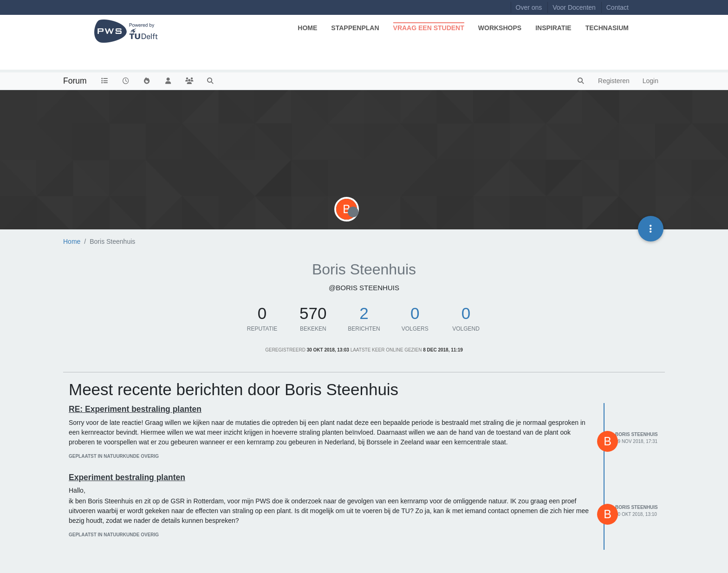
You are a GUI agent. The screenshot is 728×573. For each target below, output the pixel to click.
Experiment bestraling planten (127, 477)
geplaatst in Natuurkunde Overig (114, 456)
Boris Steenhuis (637, 434)
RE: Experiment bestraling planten (135, 409)
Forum (75, 81)
